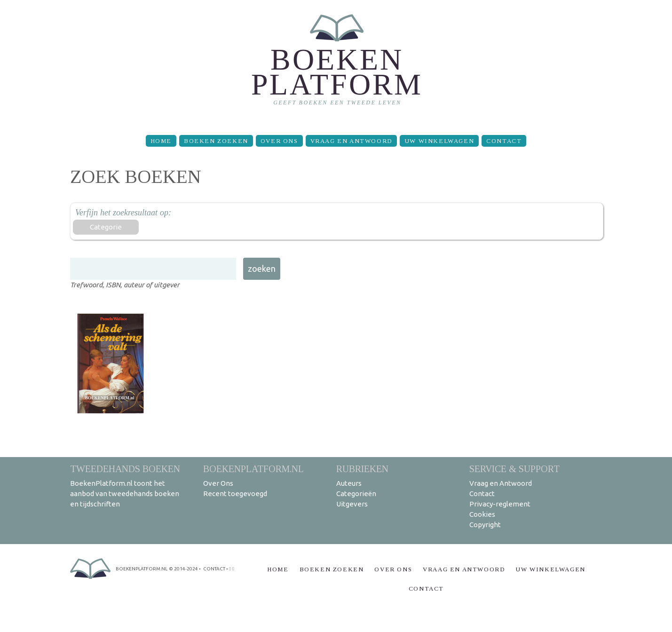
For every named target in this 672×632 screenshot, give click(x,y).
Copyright (485, 525)
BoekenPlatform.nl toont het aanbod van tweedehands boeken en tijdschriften (125, 494)
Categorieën (356, 494)
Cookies (482, 514)
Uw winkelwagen (439, 141)
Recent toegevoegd (235, 494)
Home (161, 141)
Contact (504, 141)
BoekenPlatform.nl (253, 469)
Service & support (514, 469)
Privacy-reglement (500, 504)
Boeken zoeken (216, 141)
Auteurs (349, 483)
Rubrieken (362, 469)
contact (214, 569)
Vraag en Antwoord (351, 141)
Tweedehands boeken (125, 469)
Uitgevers (352, 504)
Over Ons (279, 141)
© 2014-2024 (183, 569)
